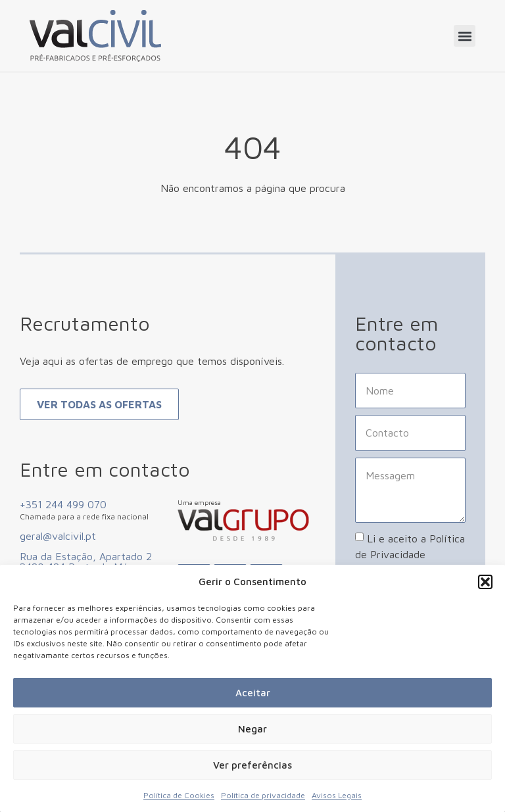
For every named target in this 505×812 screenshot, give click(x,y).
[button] (485, 582)
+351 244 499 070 (63, 504)
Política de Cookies (179, 795)
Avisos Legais (337, 795)
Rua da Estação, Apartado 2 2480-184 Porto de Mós (86, 561)
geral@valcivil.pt (58, 536)
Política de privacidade (263, 795)
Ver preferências (252, 765)
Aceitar (253, 693)
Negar (252, 729)
